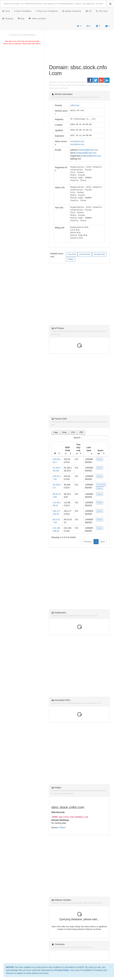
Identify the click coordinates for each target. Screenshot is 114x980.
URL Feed (102, 11)
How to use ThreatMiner (47, 11)
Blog (21, 19)
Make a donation (37, 19)
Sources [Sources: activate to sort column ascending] (101, 452)
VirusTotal (72, 254)
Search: (90, 438)
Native (100, 459)
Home (6, 11)
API (89, 11)
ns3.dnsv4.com (77, 141)
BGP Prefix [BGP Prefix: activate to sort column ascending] (68, 450)
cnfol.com (75, 105)
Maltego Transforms (72, 11)
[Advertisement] (22, 68)
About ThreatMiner (23, 11)
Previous (88, 542)
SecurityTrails (99, 254)
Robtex (71, 259)
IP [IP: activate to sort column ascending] (55, 453)
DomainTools (85, 254)
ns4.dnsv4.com (77, 144)
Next (102, 542)
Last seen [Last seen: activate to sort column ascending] (89, 449)
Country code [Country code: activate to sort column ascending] (78, 449)
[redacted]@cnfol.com (88, 150)
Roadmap (8, 19)
